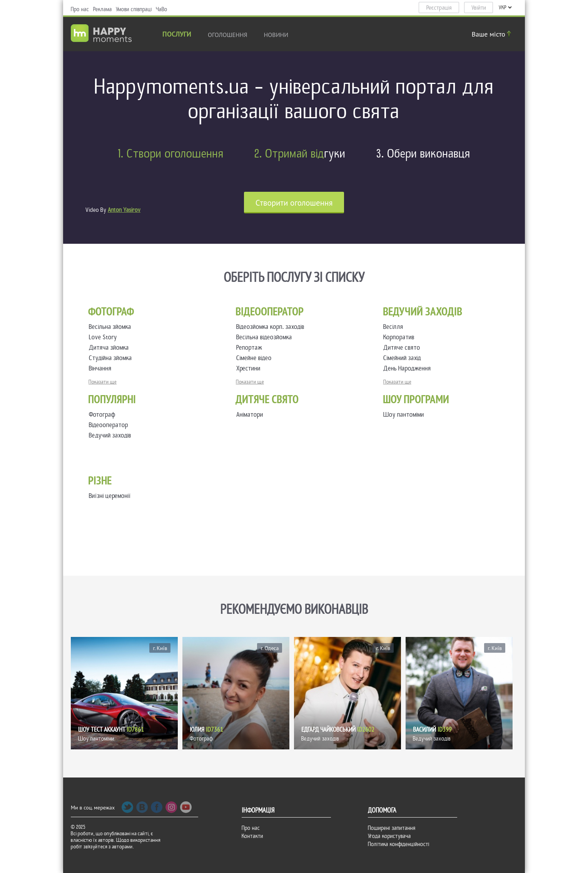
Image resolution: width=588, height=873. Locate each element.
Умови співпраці (134, 9)
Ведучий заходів (110, 435)
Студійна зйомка (112, 358)
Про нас (80, 9)
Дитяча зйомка (110, 348)
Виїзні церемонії (110, 496)
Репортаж (251, 348)
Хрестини (250, 368)
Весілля (395, 327)
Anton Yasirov (124, 210)
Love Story (104, 337)
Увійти (479, 8)
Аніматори (250, 415)
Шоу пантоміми (404, 415)
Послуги (177, 35)
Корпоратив (400, 337)
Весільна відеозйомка (266, 337)
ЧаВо (162, 9)
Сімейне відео (256, 358)
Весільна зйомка (112, 327)
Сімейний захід (404, 358)
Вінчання (102, 368)
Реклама (103, 9)
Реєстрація (439, 8)
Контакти (252, 836)
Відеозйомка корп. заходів (272, 327)
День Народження (409, 368)
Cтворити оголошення (294, 203)
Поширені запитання (392, 828)
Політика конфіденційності (399, 844)
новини (276, 35)
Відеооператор (109, 425)
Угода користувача (389, 836)
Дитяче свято (403, 348)
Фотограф (102, 415)
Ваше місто (493, 34)
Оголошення (228, 35)
